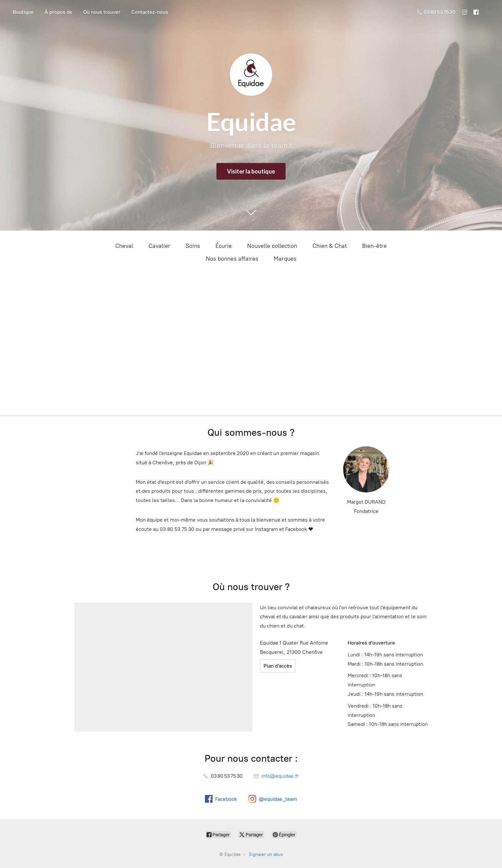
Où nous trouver (102, 12)
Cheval (124, 246)
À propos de (58, 12)
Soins (193, 246)
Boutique (23, 12)
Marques (285, 259)
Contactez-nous (150, 12)
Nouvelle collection (272, 246)
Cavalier (159, 246)
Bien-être (374, 246)
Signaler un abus (266, 854)
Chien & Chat (330, 246)
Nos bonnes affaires (232, 259)
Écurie (224, 246)
